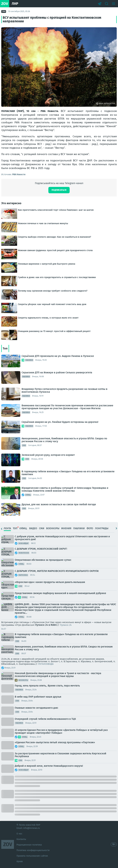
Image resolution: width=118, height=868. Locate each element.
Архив (20, 861)
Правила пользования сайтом (32, 856)
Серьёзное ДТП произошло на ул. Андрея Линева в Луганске (58, 356)
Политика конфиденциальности (33, 850)
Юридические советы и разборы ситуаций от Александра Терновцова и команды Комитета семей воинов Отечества (65, 489)
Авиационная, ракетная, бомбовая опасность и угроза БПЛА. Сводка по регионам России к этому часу (64, 440)
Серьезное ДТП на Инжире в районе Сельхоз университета (57, 372)
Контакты (21, 839)
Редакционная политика (29, 845)
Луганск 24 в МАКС (46, 625)
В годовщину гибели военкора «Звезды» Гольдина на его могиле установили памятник (68, 473)
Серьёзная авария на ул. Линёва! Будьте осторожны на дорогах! (60, 422)
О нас (19, 834)
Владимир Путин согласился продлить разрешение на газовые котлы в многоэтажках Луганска (64, 390)
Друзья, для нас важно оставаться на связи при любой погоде (59, 504)
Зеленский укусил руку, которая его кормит (48, 455)
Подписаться (59, 190)
